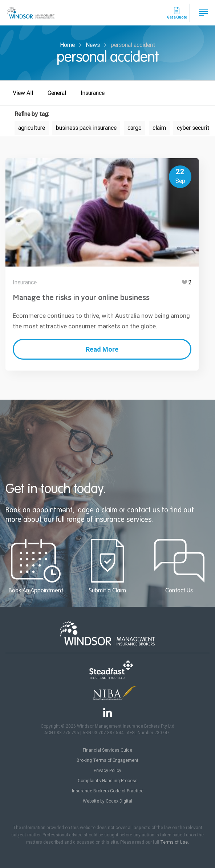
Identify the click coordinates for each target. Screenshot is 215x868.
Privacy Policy (107, 771)
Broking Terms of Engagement (107, 760)
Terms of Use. (175, 842)
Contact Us (179, 566)
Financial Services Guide (107, 750)
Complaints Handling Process (108, 781)
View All (23, 93)
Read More (102, 349)
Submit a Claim (107, 566)
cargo (135, 128)
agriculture (32, 128)
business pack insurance (86, 128)
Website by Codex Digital (107, 801)
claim (159, 128)
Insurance (93, 93)
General (57, 93)
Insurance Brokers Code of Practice (108, 791)
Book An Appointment (36, 566)
